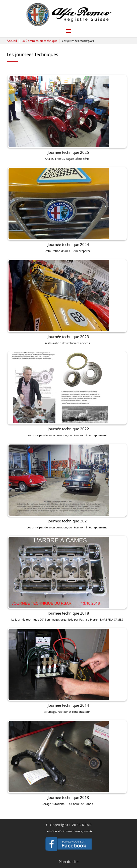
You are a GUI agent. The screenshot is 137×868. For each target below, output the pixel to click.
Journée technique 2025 (68, 186)
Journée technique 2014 (68, 675)
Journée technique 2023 (68, 349)
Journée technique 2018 (68, 594)
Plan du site (69, 862)
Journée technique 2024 (68, 267)
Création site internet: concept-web (69, 831)
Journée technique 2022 (68, 430)
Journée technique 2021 (68, 512)
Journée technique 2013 (68, 756)
